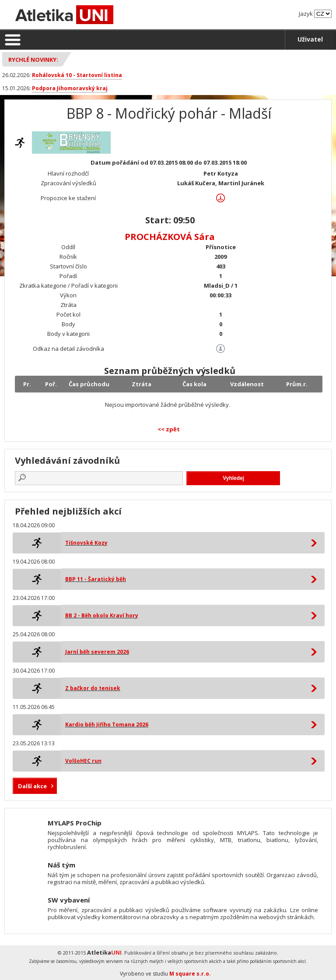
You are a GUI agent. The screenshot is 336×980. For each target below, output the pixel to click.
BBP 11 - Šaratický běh (96, 579)
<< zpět (169, 429)
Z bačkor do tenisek (93, 688)
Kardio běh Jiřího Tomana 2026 (107, 724)
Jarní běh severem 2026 (97, 652)
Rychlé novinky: (33, 60)
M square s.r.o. (190, 974)
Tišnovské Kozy (86, 543)
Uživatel (310, 39)
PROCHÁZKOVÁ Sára (170, 237)
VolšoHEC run (83, 761)
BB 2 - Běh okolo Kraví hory (102, 615)
